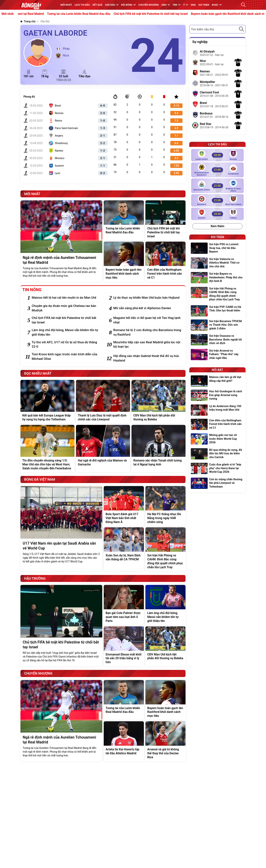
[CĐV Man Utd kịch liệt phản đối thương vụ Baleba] (159, 402)
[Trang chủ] (28, 21)
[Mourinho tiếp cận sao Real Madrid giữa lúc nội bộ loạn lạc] (148, 345)
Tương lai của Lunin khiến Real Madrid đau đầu (104, 14)
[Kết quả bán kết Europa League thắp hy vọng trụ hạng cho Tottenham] (47, 402)
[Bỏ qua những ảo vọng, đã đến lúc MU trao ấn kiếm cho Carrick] (217, 454)
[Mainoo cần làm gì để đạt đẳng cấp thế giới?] (217, 381)
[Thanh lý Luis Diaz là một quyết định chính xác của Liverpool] (103, 402)
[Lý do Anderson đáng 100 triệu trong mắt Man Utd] (217, 410)
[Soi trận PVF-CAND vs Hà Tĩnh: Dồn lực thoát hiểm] (217, 311)
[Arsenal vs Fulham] (217, 214)
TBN (177, 5)
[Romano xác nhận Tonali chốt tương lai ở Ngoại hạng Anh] (159, 449)
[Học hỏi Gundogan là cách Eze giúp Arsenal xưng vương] (217, 396)
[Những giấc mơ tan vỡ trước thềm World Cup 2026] (217, 439)
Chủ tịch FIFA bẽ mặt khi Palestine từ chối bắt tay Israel (176, 14)
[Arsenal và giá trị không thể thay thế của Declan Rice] (165, 741)
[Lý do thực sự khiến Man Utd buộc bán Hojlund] (148, 298)
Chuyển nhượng (149, 5)
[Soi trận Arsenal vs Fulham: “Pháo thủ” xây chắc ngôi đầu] (217, 355)
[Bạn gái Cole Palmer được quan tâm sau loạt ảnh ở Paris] (124, 605)
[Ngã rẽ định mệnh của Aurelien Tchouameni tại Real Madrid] (61, 241)
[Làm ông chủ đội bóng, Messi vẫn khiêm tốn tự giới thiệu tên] (66, 332)
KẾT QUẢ (97, 5)
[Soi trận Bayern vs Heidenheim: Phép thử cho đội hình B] (217, 278)
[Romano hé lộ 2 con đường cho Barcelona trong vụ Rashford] (148, 332)
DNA (193, 5)
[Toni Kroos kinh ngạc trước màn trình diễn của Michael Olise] (66, 357)
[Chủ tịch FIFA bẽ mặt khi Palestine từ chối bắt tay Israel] (165, 220)
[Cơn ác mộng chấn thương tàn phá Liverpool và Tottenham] (217, 484)
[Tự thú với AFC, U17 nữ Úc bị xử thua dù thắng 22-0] (66, 345)
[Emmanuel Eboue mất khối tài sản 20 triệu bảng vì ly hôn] (124, 646)
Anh (166, 5)
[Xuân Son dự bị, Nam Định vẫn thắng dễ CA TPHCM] (124, 549)
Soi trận (204, 5)
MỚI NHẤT (66, 5)
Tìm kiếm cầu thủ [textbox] (203, 29)
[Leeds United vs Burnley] (217, 155)
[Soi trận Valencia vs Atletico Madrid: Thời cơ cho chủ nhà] (217, 263)
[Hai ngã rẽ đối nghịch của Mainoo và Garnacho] (103, 449)
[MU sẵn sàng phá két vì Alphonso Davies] (148, 308)
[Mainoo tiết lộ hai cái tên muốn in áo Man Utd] (66, 298)
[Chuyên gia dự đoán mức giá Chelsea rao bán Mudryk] (66, 308)
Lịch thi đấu (82, 5)
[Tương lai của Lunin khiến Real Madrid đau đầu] (124, 220)
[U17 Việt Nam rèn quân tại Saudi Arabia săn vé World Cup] (61, 529)
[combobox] (217, 29)
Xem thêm (217, 226)
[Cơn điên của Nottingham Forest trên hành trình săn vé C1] (165, 262)
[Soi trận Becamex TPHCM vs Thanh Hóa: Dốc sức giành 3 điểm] (217, 325)
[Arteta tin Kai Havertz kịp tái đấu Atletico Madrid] (124, 741)
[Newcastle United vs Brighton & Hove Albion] (217, 186)
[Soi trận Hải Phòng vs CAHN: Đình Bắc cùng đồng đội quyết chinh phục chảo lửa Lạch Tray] (165, 549)
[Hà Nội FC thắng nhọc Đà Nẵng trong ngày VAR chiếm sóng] (165, 506)
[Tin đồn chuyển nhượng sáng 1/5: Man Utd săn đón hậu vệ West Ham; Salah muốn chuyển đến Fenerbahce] (47, 449)
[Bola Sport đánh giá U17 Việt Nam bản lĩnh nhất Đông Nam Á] (124, 506)
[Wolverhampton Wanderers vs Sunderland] (217, 170)
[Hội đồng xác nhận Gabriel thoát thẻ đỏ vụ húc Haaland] (148, 358)
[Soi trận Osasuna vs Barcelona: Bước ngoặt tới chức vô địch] (217, 340)
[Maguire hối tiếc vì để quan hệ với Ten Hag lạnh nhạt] (148, 320)
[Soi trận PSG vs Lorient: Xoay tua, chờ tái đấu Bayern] (217, 248)
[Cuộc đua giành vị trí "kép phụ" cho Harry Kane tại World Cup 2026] (217, 469)
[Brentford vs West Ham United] (217, 200)
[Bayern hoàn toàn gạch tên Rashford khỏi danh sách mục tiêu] (124, 262)
